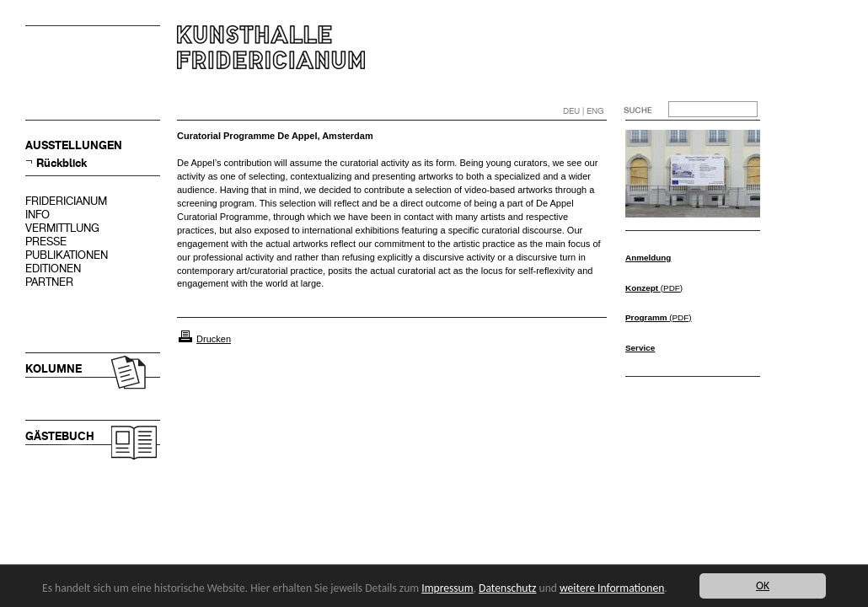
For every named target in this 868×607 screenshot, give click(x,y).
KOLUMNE (54, 369)
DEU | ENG (584, 111)
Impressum (447, 588)
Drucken (214, 339)
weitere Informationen (612, 588)
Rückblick (62, 163)
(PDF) (654, 288)
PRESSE (46, 242)
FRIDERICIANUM (66, 201)
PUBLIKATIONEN (67, 255)
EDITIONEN (53, 269)
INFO (38, 215)
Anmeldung (648, 258)
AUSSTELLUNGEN (74, 145)
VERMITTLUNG (62, 228)
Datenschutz (507, 588)
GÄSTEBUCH (60, 436)
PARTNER (49, 282)
